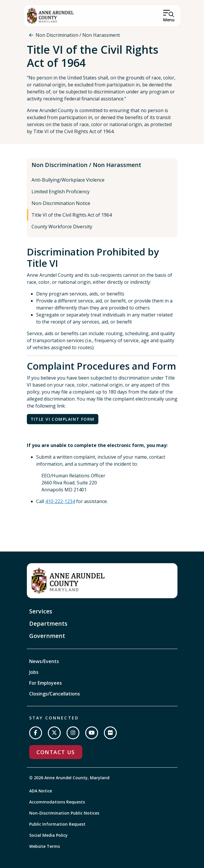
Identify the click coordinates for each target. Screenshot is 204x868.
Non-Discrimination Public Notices (64, 813)
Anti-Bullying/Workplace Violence (68, 180)
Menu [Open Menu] (169, 20)
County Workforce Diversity (62, 227)
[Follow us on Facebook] (36, 733)
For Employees (46, 683)
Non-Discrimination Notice (61, 203)
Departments (48, 623)
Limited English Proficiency (61, 192)
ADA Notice (41, 791)
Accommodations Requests (57, 802)
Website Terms (45, 846)
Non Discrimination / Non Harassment (78, 35)
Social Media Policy (48, 835)
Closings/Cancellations (55, 694)
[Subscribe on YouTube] (92, 733)
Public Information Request (57, 824)
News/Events (44, 661)
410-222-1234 (60, 501)
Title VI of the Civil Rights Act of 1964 (72, 215)
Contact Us (56, 752)
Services (41, 611)
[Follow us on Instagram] (73, 733)
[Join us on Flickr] (110, 733)
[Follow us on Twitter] (54, 733)
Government (47, 636)
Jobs (34, 672)
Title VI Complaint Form (63, 419)
